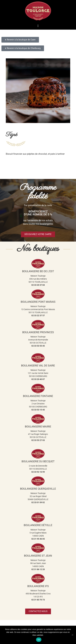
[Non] (72, 635)
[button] (38, 26)
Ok (39, 640)
